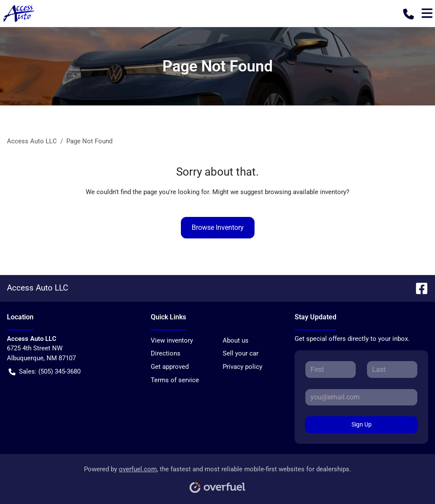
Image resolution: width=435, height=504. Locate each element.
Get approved (170, 367)
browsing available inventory (306, 192)
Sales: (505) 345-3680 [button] (45, 372)
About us (236, 340)
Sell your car (241, 353)
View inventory (172, 340)
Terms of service (175, 380)
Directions (166, 353)
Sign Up (362, 424)
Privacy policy (242, 367)
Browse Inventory (218, 227)
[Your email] (361, 397)
